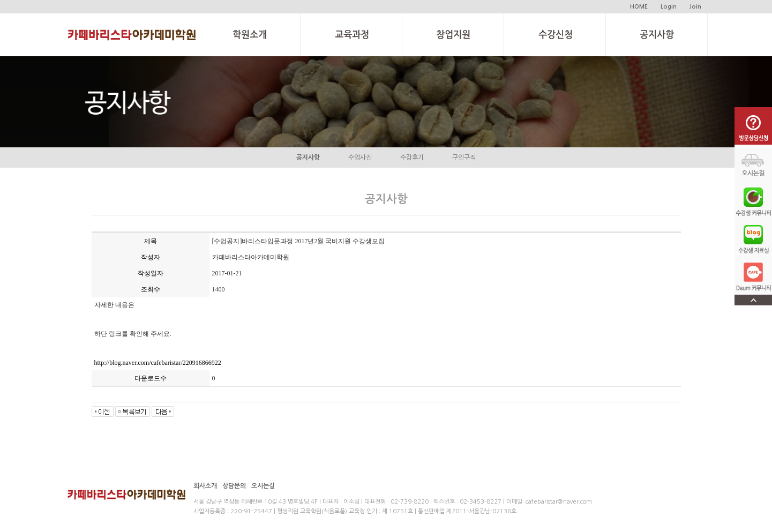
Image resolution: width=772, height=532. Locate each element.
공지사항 (308, 158)
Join (695, 7)
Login (669, 7)
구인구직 (464, 158)
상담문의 (234, 486)
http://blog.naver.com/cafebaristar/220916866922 (158, 363)
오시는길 (263, 486)
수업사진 (360, 158)
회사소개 (205, 486)
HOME (639, 7)
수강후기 (412, 158)
